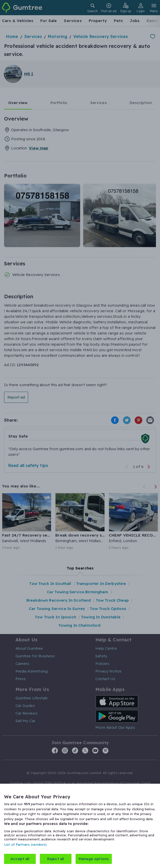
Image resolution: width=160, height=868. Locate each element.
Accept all (20, 859)
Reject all (56, 859)
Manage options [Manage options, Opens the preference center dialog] (94, 859)
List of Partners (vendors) (25, 844)
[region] (80, 826)
